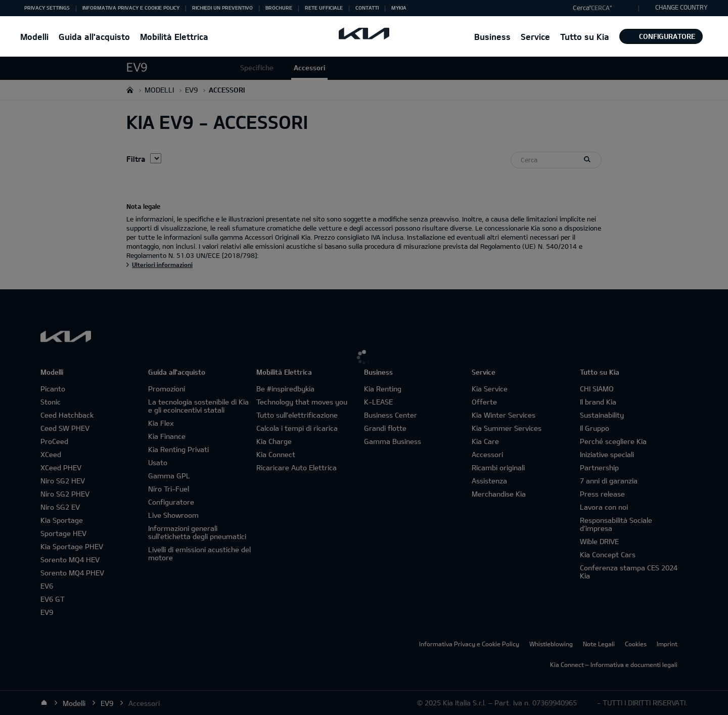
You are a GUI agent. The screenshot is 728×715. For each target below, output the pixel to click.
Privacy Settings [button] (47, 8)
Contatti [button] (367, 8)
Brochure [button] (279, 8)
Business (492, 37)
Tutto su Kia (585, 37)
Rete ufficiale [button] (324, 8)
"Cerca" (600, 8)
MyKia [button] (399, 8)
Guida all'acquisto (94, 37)
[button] (603, 8)
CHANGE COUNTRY (681, 7)
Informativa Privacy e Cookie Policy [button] (131, 8)
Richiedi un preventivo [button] (222, 8)
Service (535, 37)
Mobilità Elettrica (174, 37)
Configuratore (661, 36)
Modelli (34, 37)
